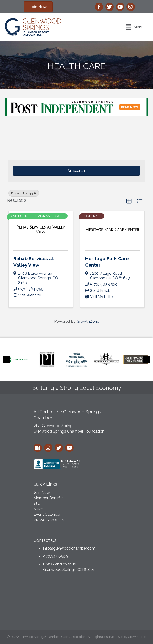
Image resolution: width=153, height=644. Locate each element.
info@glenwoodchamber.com (69, 548)
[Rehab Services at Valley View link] (41, 230)
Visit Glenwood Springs (54, 426)
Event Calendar (47, 514)
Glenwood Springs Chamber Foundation (69, 431)
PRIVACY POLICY (49, 520)
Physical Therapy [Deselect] (24, 193)
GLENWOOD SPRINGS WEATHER (77, 602)
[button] (38, 7)
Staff (38, 503)
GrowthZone (88, 321)
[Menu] (135, 27)
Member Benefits (49, 498)
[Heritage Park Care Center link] (112, 230)
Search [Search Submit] (76, 170)
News (39, 509)
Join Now (42, 492)
